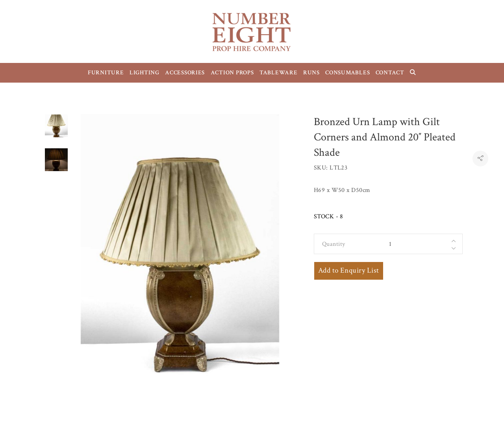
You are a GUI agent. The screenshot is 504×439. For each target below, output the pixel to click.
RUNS (311, 73)
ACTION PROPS (232, 73)
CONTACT (390, 73)
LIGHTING (145, 73)
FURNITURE (106, 73)
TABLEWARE (279, 73)
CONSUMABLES (347, 73)
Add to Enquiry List (349, 270)
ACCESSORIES (185, 73)
